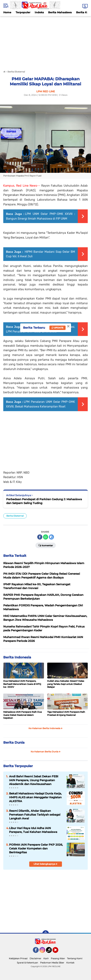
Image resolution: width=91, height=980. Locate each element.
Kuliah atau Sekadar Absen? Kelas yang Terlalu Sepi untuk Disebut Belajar (66, 684)
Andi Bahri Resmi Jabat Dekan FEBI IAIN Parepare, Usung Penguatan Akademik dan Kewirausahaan (34, 780)
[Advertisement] (45, 42)
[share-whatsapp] (46, 537)
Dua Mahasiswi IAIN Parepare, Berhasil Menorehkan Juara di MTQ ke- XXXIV (22, 684)
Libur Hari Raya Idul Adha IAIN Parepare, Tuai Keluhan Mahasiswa (33, 830)
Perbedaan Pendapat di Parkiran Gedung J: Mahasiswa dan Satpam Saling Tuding (44, 501)
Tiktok (50, 952)
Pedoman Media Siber (52, 963)
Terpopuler (23, 12)
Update (57, 328)
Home (7, 12)
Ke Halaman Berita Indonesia (45, 728)
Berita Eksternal (15, 516)
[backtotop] (46, 934)
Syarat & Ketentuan (27, 963)
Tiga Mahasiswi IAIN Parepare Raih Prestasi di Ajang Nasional (66, 713)
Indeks (39, 12)
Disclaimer (35, 958)
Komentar (46, 545)
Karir (46, 958)
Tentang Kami (75, 958)
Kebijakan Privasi (18, 958)
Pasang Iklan (58, 958)
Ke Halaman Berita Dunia (46, 752)
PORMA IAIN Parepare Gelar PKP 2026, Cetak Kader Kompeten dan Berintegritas (36, 848)
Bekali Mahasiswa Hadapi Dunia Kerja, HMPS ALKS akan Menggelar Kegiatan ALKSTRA (35, 797)
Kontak (70, 963)
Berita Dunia (14, 743)
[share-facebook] (40, 537)
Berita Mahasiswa (60, 12)
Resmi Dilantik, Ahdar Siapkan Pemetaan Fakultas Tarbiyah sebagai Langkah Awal (35, 815)
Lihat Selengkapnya (45, 864)
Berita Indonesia (17, 657)
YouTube (58, 952)
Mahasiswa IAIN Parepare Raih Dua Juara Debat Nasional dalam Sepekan (23, 715)
